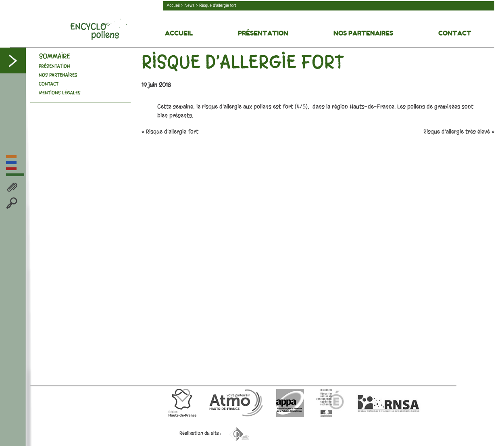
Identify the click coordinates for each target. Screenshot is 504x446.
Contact (455, 33)
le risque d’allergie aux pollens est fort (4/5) (252, 107)
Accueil (173, 5)
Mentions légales (60, 93)
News (189, 5)
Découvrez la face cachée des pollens (98, 29)
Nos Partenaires (363, 33)
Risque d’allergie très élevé (457, 132)
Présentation (263, 33)
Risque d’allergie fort (172, 132)
